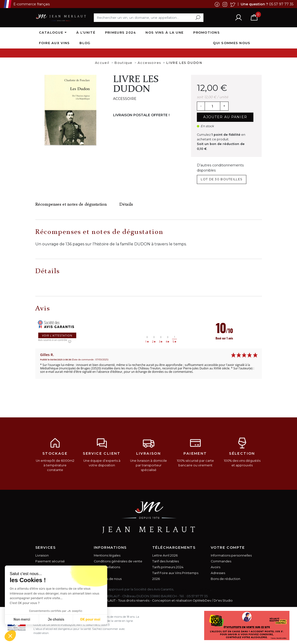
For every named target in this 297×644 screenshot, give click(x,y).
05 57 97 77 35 (281, 4)
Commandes (221, 561)
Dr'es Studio (223, 601)
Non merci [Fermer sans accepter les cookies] (22, 620)
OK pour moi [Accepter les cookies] (90, 620)
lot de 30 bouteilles (222, 179)
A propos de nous (108, 579)
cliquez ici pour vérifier (193, 589)
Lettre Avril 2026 (165, 555)
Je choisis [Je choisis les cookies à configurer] (56, 620)
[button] (10, 636)
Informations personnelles (231, 555)
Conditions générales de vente (118, 561)
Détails (126, 205)
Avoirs (216, 567)
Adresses (218, 573)
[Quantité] (212, 106)
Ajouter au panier (225, 117)
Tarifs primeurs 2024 (168, 567)
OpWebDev (202, 601)
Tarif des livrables (166, 561)
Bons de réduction (225, 579)
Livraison (42, 555)
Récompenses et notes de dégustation (71, 205)
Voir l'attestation (57, 335)
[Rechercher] (149, 18)
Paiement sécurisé (50, 561)
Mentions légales (107, 555)
